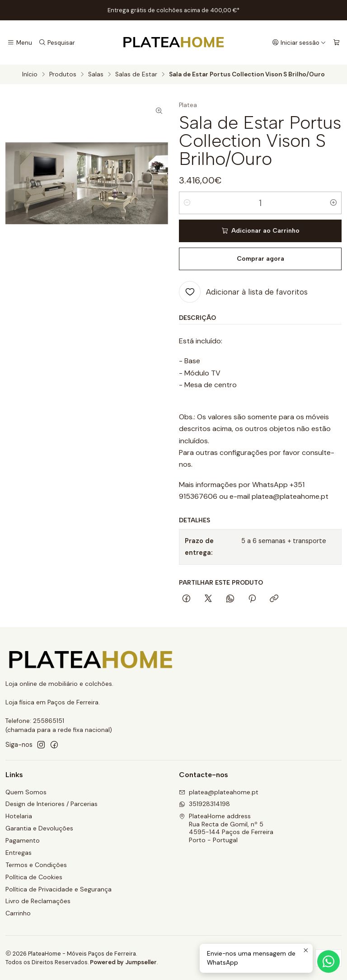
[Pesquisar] (56, 42)
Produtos (63, 75)
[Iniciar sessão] (299, 42)
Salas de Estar (136, 75)
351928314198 (204, 804)
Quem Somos (26, 792)
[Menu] (20, 42)
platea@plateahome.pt (219, 792)
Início (30, 75)
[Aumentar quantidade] (333, 203)
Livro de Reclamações (38, 901)
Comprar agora (260, 259)
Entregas (19, 853)
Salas (96, 75)
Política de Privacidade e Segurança (59, 889)
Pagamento (23, 840)
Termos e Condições (36, 865)
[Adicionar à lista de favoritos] (243, 292)
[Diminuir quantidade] (187, 203)
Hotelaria (19, 816)
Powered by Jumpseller (123, 962)
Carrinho (18, 913)
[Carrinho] (336, 42)
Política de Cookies (34, 877)
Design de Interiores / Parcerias (52, 804)
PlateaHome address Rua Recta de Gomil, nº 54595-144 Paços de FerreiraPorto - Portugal (226, 828)
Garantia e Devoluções (39, 828)
